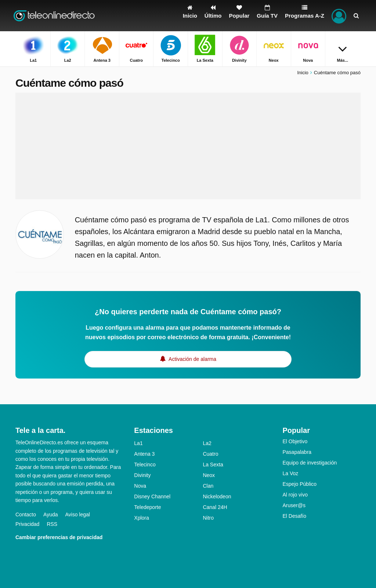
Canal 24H (215, 507)
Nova (140, 486)
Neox (209, 475)
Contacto (26, 514)
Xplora (141, 518)
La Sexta (213, 465)
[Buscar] (356, 16)
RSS (52, 524)
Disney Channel (152, 496)
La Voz (290, 473)
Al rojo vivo (295, 495)
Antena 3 (144, 454)
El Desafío (294, 516)
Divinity (142, 475)
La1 (138, 443)
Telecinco (145, 465)
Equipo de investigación (310, 463)
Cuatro (210, 454)
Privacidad (27, 524)
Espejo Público (299, 484)
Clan (208, 486)
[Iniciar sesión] (339, 16)
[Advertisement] (188, 146)
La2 (207, 443)
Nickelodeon (217, 496)
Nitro (208, 518)
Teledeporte (147, 507)
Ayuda (50, 514)
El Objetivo (295, 441)
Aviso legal (78, 514)
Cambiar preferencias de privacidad (59, 537)
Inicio (303, 73)
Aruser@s (294, 505)
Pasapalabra (297, 452)
